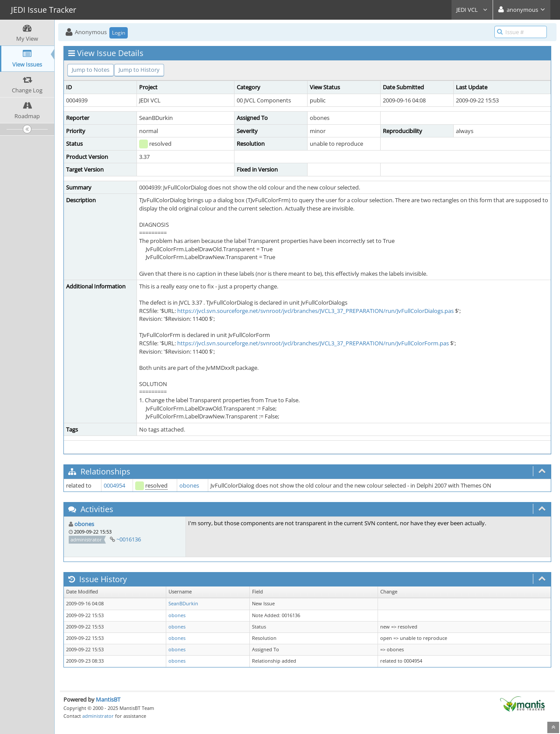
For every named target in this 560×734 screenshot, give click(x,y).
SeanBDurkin (183, 604)
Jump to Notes (91, 70)
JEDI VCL (472, 10)
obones (189, 485)
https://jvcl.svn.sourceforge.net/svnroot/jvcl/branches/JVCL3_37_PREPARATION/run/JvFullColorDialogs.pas (315, 311)
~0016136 (129, 539)
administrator (98, 716)
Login (119, 33)
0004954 (114, 485)
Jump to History (139, 70)
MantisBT (108, 699)
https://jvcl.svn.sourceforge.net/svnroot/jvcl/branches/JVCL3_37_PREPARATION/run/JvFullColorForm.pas (313, 343)
